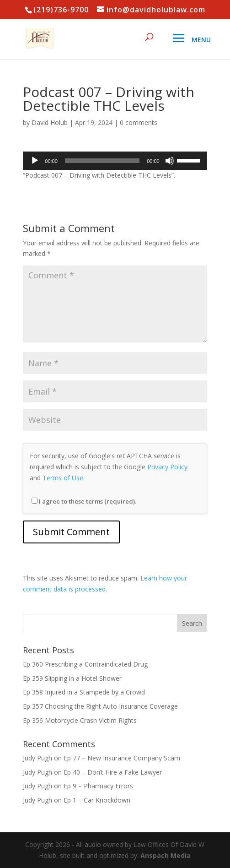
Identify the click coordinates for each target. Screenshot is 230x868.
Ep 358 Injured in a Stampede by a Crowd (84, 692)
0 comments (139, 122)
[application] (115, 161)
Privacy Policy (167, 467)
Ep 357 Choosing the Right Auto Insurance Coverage (100, 706)
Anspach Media (166, 855)
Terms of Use (63, 478)
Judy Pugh (37, 758)
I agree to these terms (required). (84, 501)
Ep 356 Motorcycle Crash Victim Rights (80, 720)
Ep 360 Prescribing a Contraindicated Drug (85, 664)
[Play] (35, 161)
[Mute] (170, 161)
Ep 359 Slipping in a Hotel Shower (72, 678)
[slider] (102, 161)
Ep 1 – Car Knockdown (97, 800)
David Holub (50, 122)
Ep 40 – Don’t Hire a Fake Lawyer (113, 772)
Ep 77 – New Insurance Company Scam (122, 758)
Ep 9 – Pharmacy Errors (98, 786)
